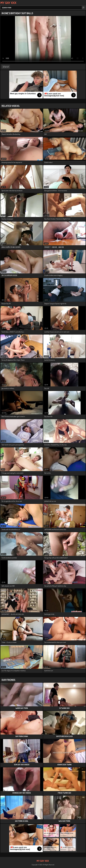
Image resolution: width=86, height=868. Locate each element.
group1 (7, 67)
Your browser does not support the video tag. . (43, 40)
